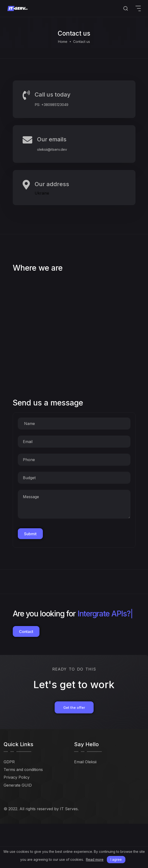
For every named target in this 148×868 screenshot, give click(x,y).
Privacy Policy (17, 777)
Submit (30, 534)
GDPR (9, 762)
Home (63, 42)
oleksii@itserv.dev (52, 149)
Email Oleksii (85, 762)
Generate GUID (18, 785)
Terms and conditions (23, 770)
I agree (116, 859)
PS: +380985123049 (51, 105)
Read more (95, 860)
